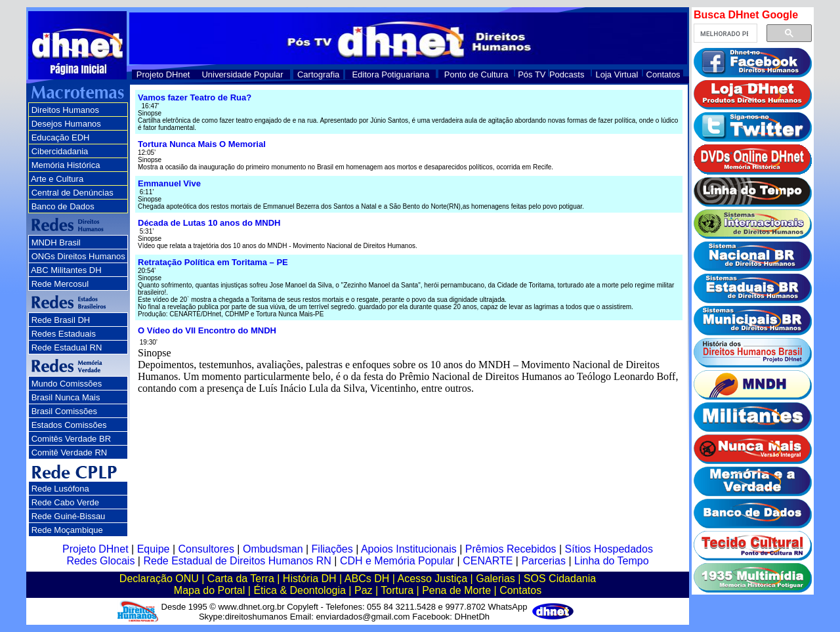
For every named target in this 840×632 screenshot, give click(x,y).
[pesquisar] (724, 33)
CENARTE (488, 561)
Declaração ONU (159, 579)
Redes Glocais (100, 561)
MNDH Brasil (56, 242)
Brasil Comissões (64, 411)
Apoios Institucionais (409, 549)
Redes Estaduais (64, 334)
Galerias (495, 579)
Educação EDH (61, 137)
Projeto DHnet (163, 74)
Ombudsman (273, 549)
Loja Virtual (617, 74)
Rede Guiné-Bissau (69, 516)
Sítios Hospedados (609, 549)
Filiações (332, 549)
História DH (310, 579)
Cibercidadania (60, 151)
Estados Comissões (69, 425)
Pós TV (532, 74)
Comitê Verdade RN (70, 453)
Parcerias (543, 561)
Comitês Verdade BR (71, 439)
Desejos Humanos (66, 124)
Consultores (206, 549)
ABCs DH (367, 579)
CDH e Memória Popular (397, 561)
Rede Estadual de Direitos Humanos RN (237, 561)
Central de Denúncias (73, 193)
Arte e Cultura (57, 179)
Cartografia (318, 74)
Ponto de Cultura (476, 74)
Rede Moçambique (67, 530)
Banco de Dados (63, 206)
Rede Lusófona (60, 489)
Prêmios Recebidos (511, 549)
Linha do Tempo (612, 561)
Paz (364, 590)
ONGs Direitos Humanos (78, 256)
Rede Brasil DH (61, 320)
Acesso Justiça (432, 579)
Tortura (397, 590)
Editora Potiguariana (390, 74)
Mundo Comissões (67, 384)
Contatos (663, 74)
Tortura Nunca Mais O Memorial (202, 144)
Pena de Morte (456, 590)
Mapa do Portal (210, 590)
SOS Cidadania (560, 579)
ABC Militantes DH (66, 270)
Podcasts (567, 74)
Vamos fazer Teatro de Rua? (195, 97)
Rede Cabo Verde (65, 502)
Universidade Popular (242, 74)
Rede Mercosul (60, 284)
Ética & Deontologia (300, 590)
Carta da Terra (241, 579)
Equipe (154, 549)
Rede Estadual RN (67, 348)
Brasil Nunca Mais (66, 397)
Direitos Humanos (65, 110)
